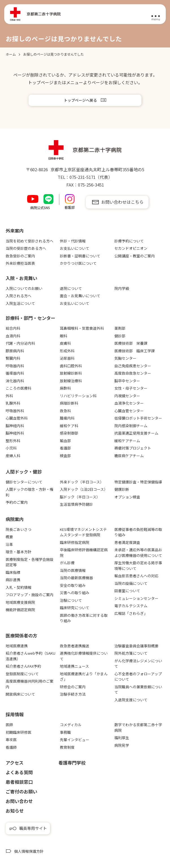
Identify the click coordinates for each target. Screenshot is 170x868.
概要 (9, 537)
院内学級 (122, 288)
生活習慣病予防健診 (76, 504)
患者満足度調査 (127, 542)
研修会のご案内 (73, 687)
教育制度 (67, 747)
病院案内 (15, 519)
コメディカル (71, 725)
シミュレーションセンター (136, 598)
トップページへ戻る (80, 100)
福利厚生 (122, 738)
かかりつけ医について (78, 263)
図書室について (127, 591)
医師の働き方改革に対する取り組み (84, 618)
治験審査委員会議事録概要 (136, 646)
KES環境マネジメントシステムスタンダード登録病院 (83, 532)
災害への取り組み (75, 593)
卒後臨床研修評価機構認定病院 (84, 553)
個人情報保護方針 (29, 851)
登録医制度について (22, 674)
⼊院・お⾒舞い (21, 278)
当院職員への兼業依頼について (138, 690)
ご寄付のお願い (21, 791)
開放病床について (20, 694)
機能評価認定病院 (20, 610)
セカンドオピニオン (131, 248)
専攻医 (11, 740)
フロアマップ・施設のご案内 (30, 595)
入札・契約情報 (18, 587)
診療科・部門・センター (30, 318)
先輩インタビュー (75, 740)
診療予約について (129, 241)
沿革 (9, 544)
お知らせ (15, 811)
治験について (71, 600)
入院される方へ (18, 296)
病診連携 (13, 580)
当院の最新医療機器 (76, 578)
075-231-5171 (82, 177)
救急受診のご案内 (20, 256)
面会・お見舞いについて (80, 296)
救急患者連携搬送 (75, 646)
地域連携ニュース (74, 666)
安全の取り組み (73, 585)
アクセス (15, 763)
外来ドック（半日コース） (82, 482)
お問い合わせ (19, 801)
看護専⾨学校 (72, 763)
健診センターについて (24, 482)
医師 (9, 725)
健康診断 (122, 489)
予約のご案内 (17, 502)
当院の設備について (131, 583)
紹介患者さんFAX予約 (23, 666)
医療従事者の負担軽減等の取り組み (138, 532)
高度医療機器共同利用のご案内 (30, 684)
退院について (71, 288)
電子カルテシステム (131, 606)
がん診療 (67, 563)
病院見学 (122, 745)
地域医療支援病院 (20, 602)
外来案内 (15, 231)
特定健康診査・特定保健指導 (138, 482)
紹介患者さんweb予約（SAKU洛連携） (30, 656)
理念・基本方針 (18, 552)
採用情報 (15, 714)
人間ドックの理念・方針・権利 (30, 492)
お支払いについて (75, 248)
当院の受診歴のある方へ (26, 248)
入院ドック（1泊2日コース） (84, 489)
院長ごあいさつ (18, 529)
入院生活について (20, 303)
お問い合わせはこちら (122, 202)
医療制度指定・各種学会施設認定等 (30, 562)
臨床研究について (75, 608)
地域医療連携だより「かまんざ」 (84, 677)
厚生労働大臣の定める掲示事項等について (138, 566)
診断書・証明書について (80, 256)
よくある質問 (19, 772)
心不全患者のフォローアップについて (138, 677)
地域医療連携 (17, 646)
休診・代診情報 (73, 241)
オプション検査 (127, 497)
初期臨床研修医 (18, 732)
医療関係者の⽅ (21, 635)
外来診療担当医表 (20, 263)
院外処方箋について (131, 653)
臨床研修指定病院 (75, 542)
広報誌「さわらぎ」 (131, 613)
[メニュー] (156, 14)
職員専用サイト (33, 828)
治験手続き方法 (73, 694)
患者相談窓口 (19, 782)
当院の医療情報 (73, 570)
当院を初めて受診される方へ (30, 241)
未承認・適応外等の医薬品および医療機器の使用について (138, 553)
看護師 (11, 747)
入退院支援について (131, 700)
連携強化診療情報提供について (84, 656)
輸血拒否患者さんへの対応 (136, 576)
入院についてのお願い (24, 288)
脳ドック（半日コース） (80, 497)
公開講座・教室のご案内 (135, 256)
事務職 (65, 732)
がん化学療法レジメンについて (138, 664)
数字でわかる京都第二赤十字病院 (138, 727)
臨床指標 (13, 572)
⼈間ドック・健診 (24, 472)
